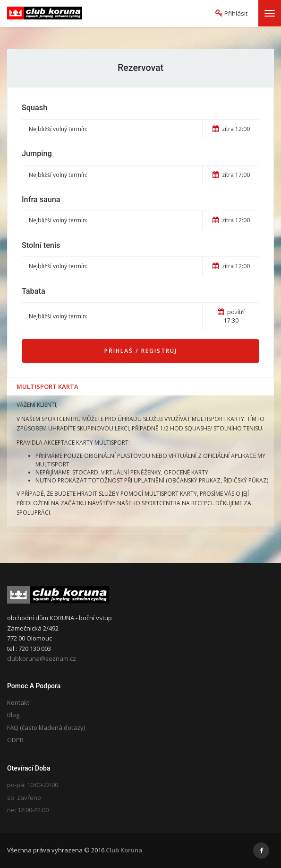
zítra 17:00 (231, 175)
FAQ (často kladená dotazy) (46, 728)
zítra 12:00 (231, 129)
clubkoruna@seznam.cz (42, 658)
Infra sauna (41, 199)
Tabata (34, 291)
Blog (13, 715)
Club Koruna (124, 850)
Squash (34, 108)
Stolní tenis (41, 245)
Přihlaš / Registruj (141, 351)
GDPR (15, 740)
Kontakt (18, 702)
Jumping (37, 153)
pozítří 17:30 (231, 316)
